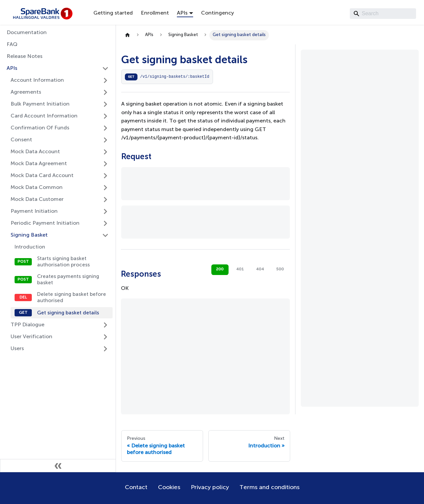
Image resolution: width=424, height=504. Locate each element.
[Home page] (128, 35)
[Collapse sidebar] (58, 466)
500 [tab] (280, 269)
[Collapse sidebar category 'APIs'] (105, 69)
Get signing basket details (68, 313)
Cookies (169, 487)
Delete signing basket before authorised (72, 298)
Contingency (217, 13)
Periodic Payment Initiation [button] (45, 223)
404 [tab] (260, 269)
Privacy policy (210, 487)
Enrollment (155, 13)
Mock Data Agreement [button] (39, 164)
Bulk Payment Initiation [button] (40, 104)
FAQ (12, 45)
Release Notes (25, 57)
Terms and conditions (269, 487)
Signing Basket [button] (29, 235)
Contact (136, 487)
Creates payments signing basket (68, 280)
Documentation (27, 33)
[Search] (383, 14)
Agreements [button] (26, 92)
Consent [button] (21, 140)
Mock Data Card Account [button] (42, 176)
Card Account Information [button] (44, 116)
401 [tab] (240, 269)
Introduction (30, 247)
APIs (12, 69)
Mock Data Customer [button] (37, 200)
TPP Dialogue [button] (27, 325)
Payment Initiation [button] (34, 211)
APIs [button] (182, 13)
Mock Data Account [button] (35, 152)
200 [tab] (220, 269)
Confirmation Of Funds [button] (40, 128)
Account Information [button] (37, 80)
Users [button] (17, 349)
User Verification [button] (31, 337)
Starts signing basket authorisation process (63, 262)
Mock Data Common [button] (37, 188)
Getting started (113, 13)
